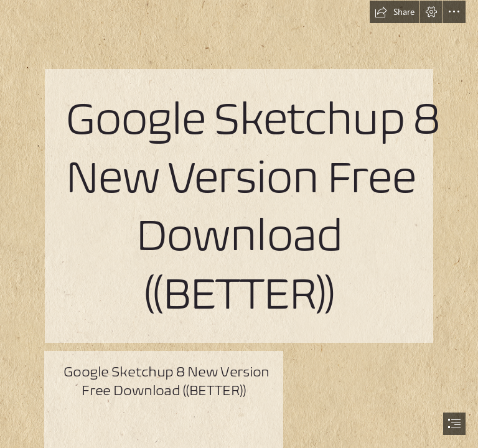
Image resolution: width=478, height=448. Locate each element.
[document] (239, 224)
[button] (395, 12)
